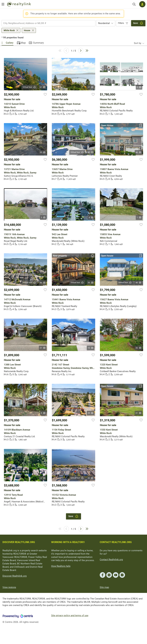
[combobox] (48, 23)
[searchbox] (47, 23)
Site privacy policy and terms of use (70, 615)
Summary (38, 43)
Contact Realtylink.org (111, 560)
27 (91, 87)
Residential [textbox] (104, 23)
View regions (9, 587)
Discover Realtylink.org (15, 576)
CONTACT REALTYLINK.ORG (116, 542)
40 (91, 152)
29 (91, 413)
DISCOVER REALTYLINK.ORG (19, 542)
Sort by (138, 43)
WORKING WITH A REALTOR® (68, 542)
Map (23, 43)
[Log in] (142, 4)
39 (91, 283)
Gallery (10, 43)
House (27, 30)
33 (43, 152)
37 (43, 87)
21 (43, 348)
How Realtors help (61, 566)
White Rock (9, 30)
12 (43, 478)
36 (43, 283)
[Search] (134, 4)
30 (91, 478)
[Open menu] (3, 4)
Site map (104, 587)
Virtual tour (29, 87)
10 (91, 348)
